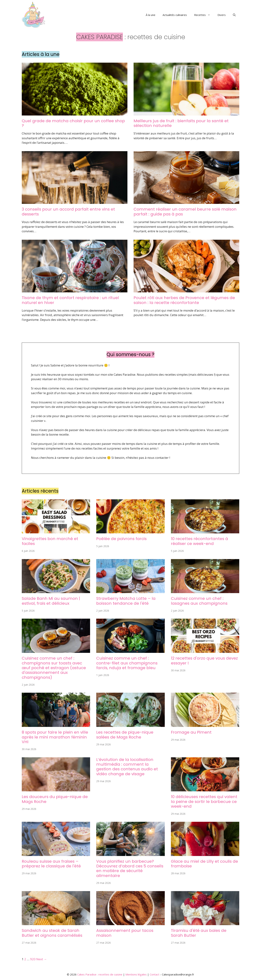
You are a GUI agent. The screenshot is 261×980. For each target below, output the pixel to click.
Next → (42, 959)
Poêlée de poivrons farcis (121, 539)
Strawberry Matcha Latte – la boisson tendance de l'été (126, 601)
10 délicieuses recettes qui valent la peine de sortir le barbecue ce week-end (204, 801)
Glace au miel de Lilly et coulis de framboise (204, 864)
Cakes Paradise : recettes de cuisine (100, 974)
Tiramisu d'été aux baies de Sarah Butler (199, 933)
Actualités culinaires (175, 15)
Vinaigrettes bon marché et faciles (50, 541)
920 (33, 959)
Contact (155, 974)
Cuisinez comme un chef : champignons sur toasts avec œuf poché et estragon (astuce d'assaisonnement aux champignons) (54, 668)
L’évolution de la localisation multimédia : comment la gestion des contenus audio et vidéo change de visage (127, 767)
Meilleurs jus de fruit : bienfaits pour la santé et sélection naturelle (181, 123)
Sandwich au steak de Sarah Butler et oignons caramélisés (52, 933)
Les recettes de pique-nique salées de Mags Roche (125, 735)
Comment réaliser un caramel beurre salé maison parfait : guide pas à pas (185, 212)
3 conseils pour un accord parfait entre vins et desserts (68, 212)
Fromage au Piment (191, 732)
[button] (234, 15)
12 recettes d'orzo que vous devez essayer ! (204, 661)
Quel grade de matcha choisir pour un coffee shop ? (73, 123)
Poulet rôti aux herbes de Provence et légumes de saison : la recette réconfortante (184, 300)
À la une (151, 15)
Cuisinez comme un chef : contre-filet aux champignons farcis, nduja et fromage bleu (127, 663)
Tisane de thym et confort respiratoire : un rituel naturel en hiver (70, 300)
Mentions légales (136, 974)
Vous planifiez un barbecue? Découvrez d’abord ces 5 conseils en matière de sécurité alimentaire (130, 868)
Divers (222, 15)
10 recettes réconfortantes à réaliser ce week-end (199, 541)
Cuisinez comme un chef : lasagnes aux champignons (199, 601)
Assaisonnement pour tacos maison (125, 933)
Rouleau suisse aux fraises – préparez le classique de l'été (51, 864)
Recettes (204, 15)
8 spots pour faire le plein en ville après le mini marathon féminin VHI (55, 737)
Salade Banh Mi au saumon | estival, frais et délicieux (51, 601)
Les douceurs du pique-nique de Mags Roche (55, 799)
